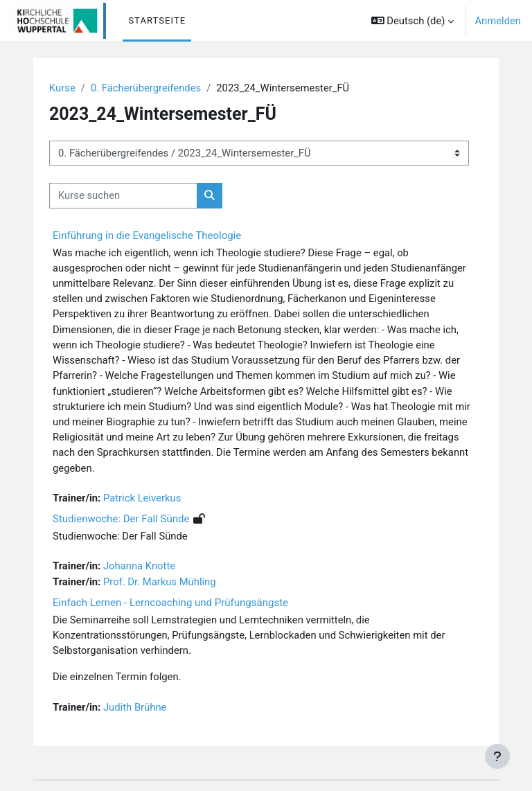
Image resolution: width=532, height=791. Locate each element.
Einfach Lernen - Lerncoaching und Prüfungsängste (170, 603)
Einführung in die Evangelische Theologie (147, 235)
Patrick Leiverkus (142, 498)
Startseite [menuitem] (157, 20)
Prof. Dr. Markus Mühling (160, 582)
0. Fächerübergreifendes (146, 88)
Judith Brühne (135, 707)
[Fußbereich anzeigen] (497, 756)
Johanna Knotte (139, 566)
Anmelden (498, 21)
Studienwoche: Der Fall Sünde (121, 519)
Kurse (62, 88)
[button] (413, 21)
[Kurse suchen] (123, 195)
